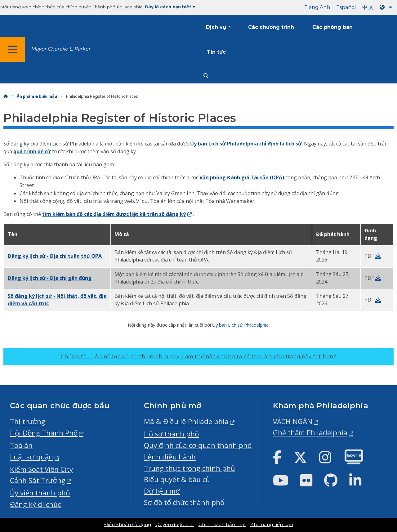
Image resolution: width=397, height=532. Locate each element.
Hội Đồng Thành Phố (44, 433)
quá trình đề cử (32, 151)
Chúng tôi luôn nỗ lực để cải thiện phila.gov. (198, 357)
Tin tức (216, 52)
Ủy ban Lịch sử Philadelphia (240, 325)
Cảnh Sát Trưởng (38, 480)
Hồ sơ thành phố (171, 434)
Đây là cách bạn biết (170, 7)
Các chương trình (271, 27)
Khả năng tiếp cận (272, 525)
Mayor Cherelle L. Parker (61, 49)
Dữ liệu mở (162, 491)
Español (346, 7)
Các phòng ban (332, 27)
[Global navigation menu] (12, 49)
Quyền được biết (175, 525)
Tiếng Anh (317, 7)
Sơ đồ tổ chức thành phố (184, 502)
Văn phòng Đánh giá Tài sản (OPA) (242, 177)
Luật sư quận (31, 457)
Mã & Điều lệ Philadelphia (186, 421)
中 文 (368, 7)
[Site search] (206, 76)
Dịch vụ (216, 27)
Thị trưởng (28, 421)
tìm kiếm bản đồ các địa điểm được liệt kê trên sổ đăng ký (114, 214)
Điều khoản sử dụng (128, 525)
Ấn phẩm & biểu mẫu (37, 96)
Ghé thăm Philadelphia (310, 433)
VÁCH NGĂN (293, 421)
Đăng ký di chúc (35, 504)
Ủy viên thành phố (40, 493)
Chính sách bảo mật (222, 525)
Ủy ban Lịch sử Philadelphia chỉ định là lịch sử (246, 144)
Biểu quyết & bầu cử (177, 479)
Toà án (21, 445)
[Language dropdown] (387, 7)
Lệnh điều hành (170, 457)
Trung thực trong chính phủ (190, 468)
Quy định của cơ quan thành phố (198, 445)
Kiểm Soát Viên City (41, 469)
